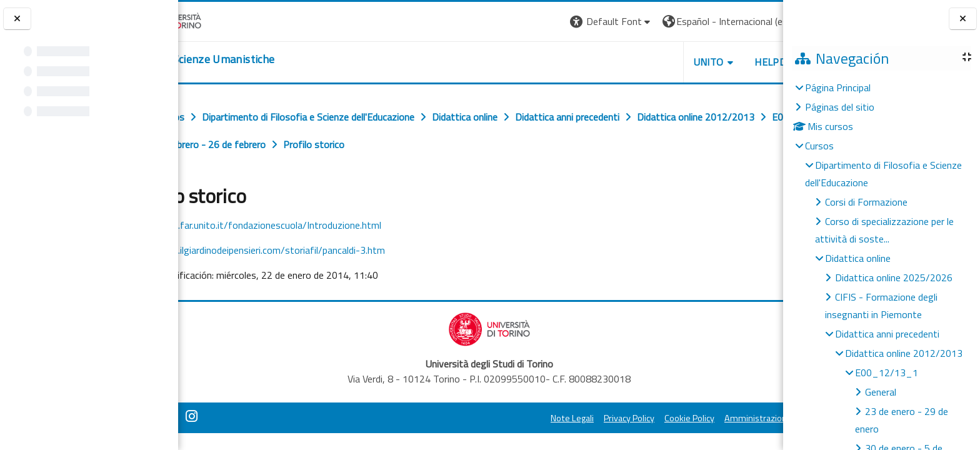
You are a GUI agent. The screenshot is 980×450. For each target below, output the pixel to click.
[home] (255, 59)
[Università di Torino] (217, 20)
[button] (540, 22)
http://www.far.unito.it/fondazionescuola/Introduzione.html (309, 225)
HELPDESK (707, 62)
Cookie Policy (617, 418)
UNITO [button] (637, 62)
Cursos (819, 146)
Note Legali (500, 418)
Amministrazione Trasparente (711, 418)
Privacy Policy (557, 418)
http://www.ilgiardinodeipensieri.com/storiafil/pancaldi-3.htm (311, 250)
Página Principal (838, 87)
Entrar (760, 21)
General (881, 392)
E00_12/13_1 (887, 372)
